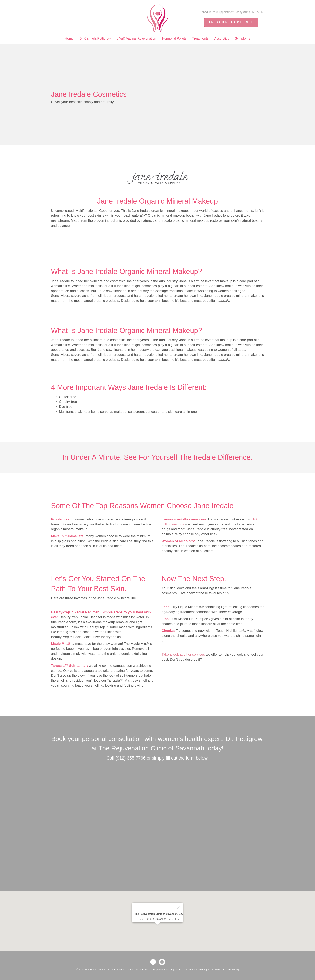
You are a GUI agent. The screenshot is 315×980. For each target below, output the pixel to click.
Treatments (200, 38)
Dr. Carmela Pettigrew (95, 38)
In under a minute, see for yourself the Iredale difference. (157, 457)
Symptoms (242, 38)
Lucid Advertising (230, 970)
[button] (157, 917)
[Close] (178, 896)
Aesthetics (222, 38)
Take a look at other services (184, 655)
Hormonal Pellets (174, 38)
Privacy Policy (165, 970)
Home (69, 38)
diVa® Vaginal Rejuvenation (136, 38)
